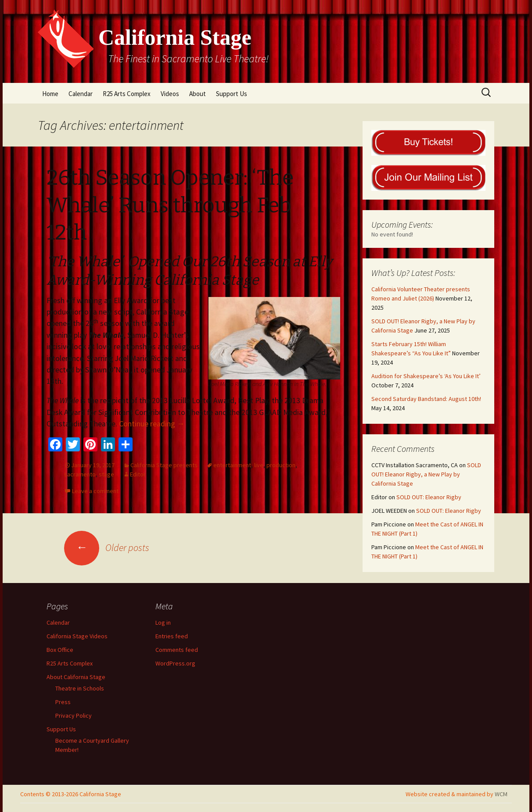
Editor (138, 474)
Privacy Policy (74, 715)
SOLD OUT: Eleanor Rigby (429, 497)
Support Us (232, 94)
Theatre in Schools (80, 688)
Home (50, 94)
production (281, 465)
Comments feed (177, 650)
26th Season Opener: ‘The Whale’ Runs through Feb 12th (170, 205)
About (198, 94)
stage (106, 474)
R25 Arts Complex (127, 94)
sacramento (80, 474)
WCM (501, 794)
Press (63, 702)
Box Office (60, 650)
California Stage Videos (77, 636)
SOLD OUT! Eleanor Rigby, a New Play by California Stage (426, 474)
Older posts (107, 547)
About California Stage (76, 677)
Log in (163, 622)
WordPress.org (175, 663)
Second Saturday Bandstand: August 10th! (426, 399)
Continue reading (152, 424)
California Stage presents (164, 465)
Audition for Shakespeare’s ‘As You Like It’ (426, 376)
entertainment (232, 465)
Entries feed (172, 636)
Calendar (81, 94)
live (259, 465)
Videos (170, 94)
